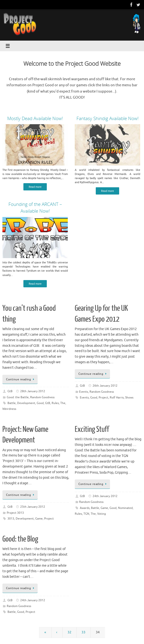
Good (40, 403)
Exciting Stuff (92, 429)
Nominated (125, 508)
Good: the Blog (20, 539)
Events (84, 392)
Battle (12, 403)
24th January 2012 (105, 496)
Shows (129, 398)
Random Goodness (42, 397)
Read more (35, 187)
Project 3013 (15, 513)
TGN (86, 514)
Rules (55, 403)
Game (39, 519)
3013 (11, 519)
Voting (102, 514)
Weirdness (9, 409)
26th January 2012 (105, 386)
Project (103, 398)
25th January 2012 (33, 507)
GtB (10, 391)
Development (26, 403)
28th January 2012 (33, 391)
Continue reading (21, 379)
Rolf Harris (117, 398)
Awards (85, 508)
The (63, 403)
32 (69, 632)
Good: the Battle (18, 397)
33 (83, 632)
